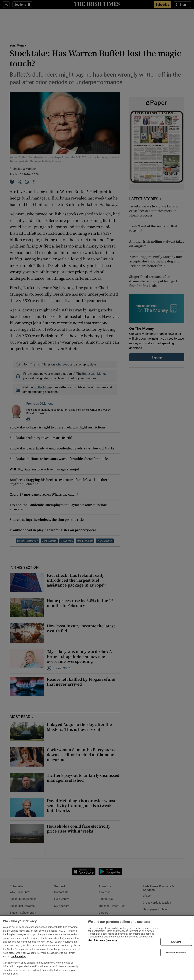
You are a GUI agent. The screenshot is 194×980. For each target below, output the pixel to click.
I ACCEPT (176, 942)
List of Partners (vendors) (102, 940)
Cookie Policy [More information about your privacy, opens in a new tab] (18, 956)
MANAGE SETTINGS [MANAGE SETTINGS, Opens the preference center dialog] (176, 952)
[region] (97, 948)
